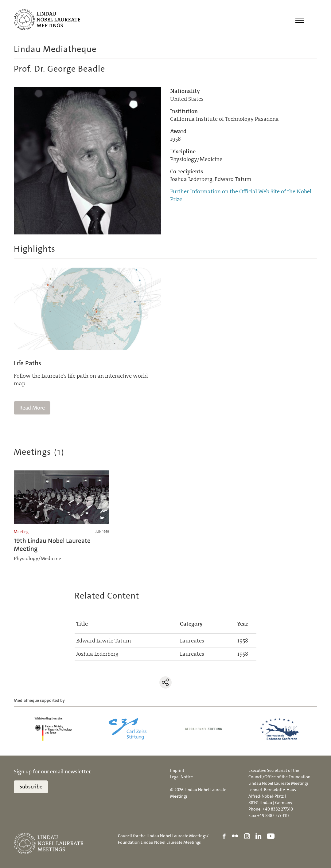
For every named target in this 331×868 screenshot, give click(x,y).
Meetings (39, 452)
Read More (32, 408)
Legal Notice (181, 777)
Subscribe (31, 787)
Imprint (177, 770)
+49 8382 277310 (278, 809)
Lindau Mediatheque (55, 49)
